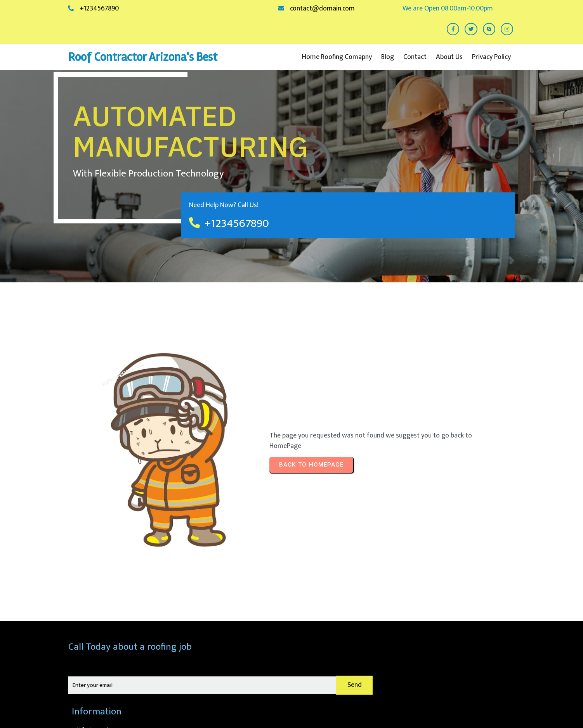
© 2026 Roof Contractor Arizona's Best (462, 703)
